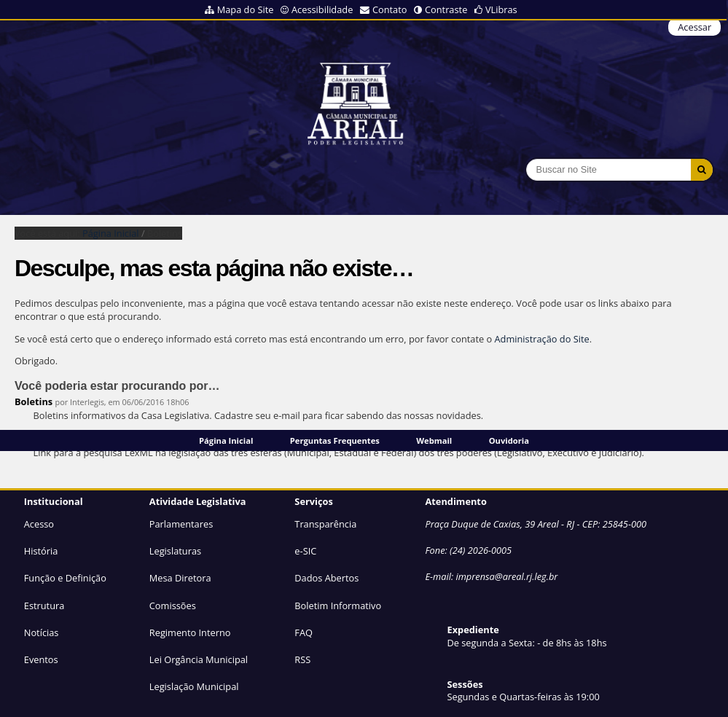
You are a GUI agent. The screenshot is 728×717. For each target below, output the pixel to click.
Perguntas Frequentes (335, 440)
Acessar (694, 27)
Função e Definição (65, 578)
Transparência (325, 524)
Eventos (41, 659)
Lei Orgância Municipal (199, 659)
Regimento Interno (190, 632)
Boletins (34, 401)
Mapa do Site (246, 9)
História (41, 551)
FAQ (304, 632)
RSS (302, 659)
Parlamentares (181, 524)
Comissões (173, 606)
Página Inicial (226, 440)
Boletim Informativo (338, 606)
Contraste (446, 9)
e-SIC (305, 551)
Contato (390, 9)
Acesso (39, 524)
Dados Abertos (326, 578)
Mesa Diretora (180, 578)
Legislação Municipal (194, 686)
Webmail (434, 440)
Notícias (42, 632)
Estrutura (44, 606)
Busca (526, 158)
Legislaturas (175, 551)
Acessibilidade (322, 9)
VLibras (501, 9)
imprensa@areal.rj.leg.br (506, 576)
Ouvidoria (509, 440)
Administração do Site (542, 339)
